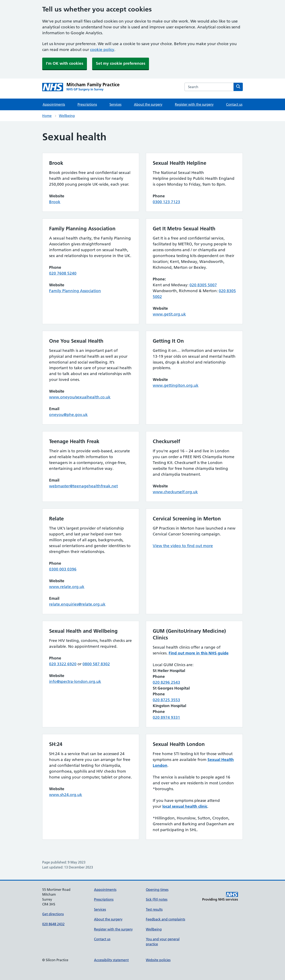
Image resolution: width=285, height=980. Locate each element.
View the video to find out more (183, 546)
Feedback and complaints (165, 919)
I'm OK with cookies (65, 63)
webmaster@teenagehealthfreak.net (83, 486)
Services (115, 104)
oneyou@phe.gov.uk (68, 415)
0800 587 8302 (96, 664)
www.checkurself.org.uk (175, 492)
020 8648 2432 (53, 924)
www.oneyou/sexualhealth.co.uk (80, 397)
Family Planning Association (75, 291)
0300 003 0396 (63, 569)
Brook (55, 202)
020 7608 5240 (63, 273)
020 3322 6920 (63, 664)
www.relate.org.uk (67, 587)
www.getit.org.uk (169, 314)
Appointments (54, 104)
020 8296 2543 (166, 682)
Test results (154, 909)
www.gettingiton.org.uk (176, 385)
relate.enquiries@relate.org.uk (77, 604)
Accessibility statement (111, 960)
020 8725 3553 (166, 700)
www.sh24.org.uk (66, 795)
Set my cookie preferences (121, 63)
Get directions (53, 914)
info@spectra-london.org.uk (75, 681)
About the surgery (148, 104)
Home (47, 116)
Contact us (234, 104)
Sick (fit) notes (157, 899)
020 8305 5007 (203, 285)
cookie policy (102, 50)
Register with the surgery (194, 104)
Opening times (157, 890)
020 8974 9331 (166, 717)
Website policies (158, 960)
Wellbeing (67, 116)
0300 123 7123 (166, 202)
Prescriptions (87, 104)
